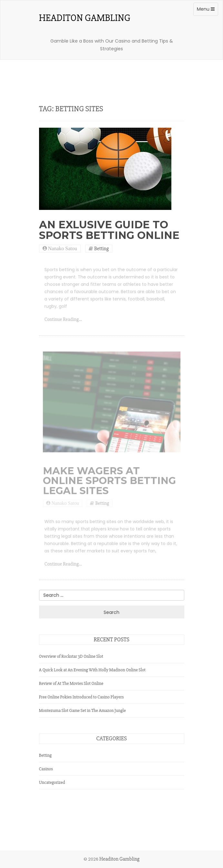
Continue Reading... (65, 321)
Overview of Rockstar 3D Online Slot (71, 656)
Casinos (46, 769)
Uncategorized (52, 782)
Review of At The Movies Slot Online (71, 683)
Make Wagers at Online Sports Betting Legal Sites (109, 483)
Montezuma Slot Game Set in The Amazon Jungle (82, 710)
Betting (101, 249)
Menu (207, 11)
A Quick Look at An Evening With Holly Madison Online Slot (92, 670)
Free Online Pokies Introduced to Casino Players (81, 697)
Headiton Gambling (85, 18)
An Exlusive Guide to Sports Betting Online (109, 230)
